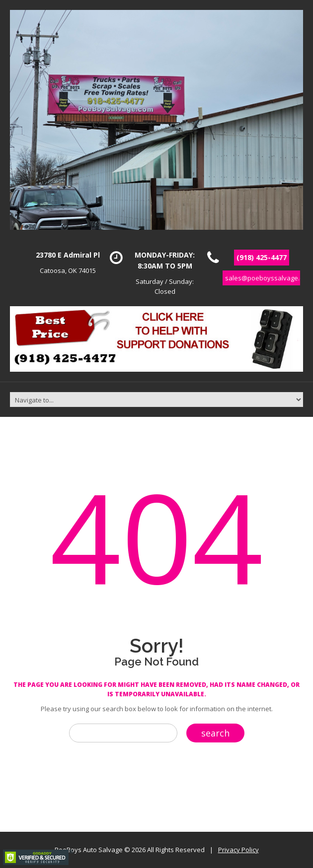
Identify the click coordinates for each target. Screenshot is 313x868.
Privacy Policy (238, 850)
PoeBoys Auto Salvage (89, 850)
